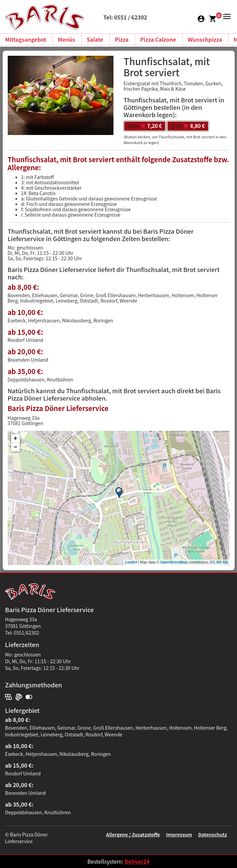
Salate (95, 39)
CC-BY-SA (219, 562)
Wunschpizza (205, 39)
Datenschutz (212, 834)
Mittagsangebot (26, 39)
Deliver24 (137, 861)
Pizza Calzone (158, 39)
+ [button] (16, 439)
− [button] (16, 447)
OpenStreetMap (174, 562)
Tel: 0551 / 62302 (125, 17)
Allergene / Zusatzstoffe (133, 834)
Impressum (179, 834)
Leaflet (131, 562)
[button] (226, 16)
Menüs (66, 39)
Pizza (122, 39)
